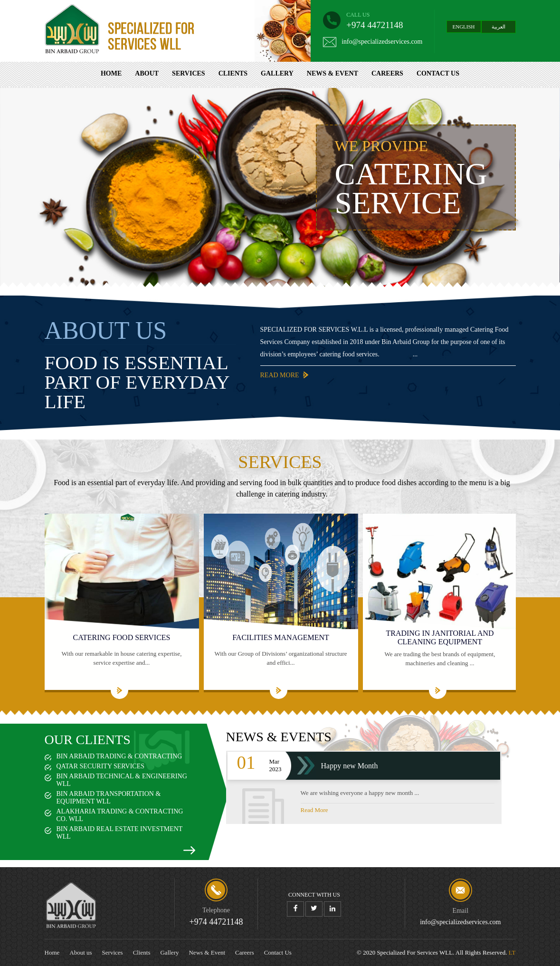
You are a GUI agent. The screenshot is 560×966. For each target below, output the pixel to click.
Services (189, 73)
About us (81, 952)
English (464, 27)
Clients (233, 73)
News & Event (332, 73)
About (147, 73)
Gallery (277, 73)
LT (512, 952)
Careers (387, 73)
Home (111, 73)
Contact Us (438, 73)
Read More (263, 375)
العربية (498, 27)
